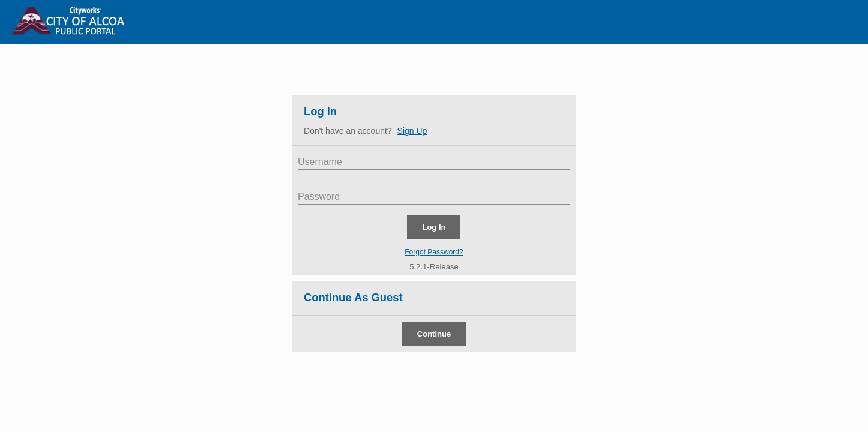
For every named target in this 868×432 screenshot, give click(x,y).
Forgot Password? (434, 252)
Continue (434, 334)
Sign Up (412, 131)
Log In (320, 111)
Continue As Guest (353, 297)
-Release (442, 267)
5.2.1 (418, 267)
